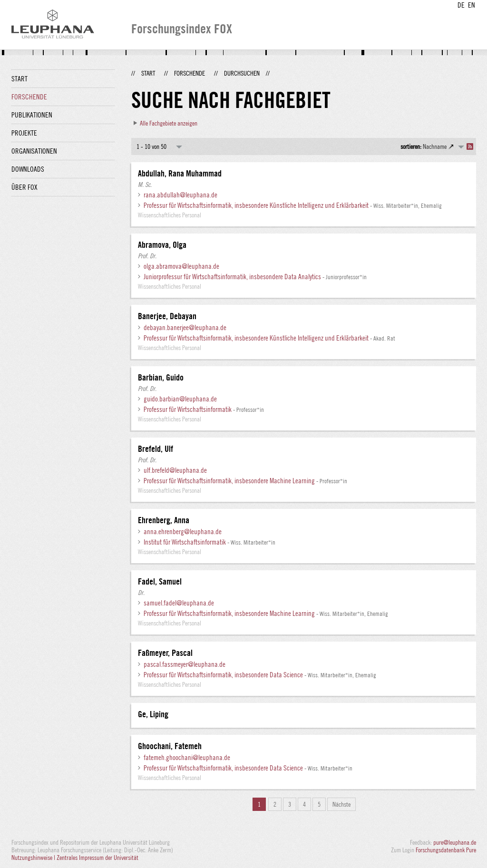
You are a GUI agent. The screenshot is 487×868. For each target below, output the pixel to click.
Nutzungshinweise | (34, 858)
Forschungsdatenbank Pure (446, 850)
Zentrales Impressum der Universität (97, 858)
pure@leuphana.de (455, 842)
